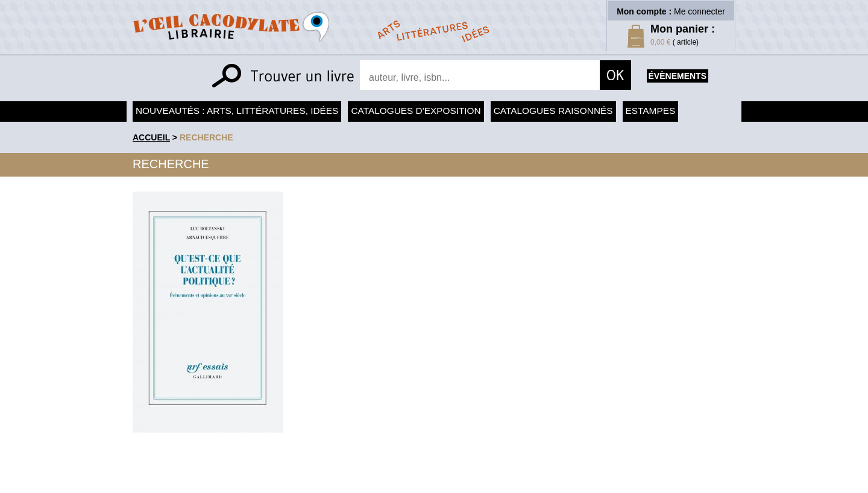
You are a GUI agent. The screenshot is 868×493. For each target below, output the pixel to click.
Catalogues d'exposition (416, 111)
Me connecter (700, 11)
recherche (206, 137)
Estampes (651, 111)
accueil (151, 137)
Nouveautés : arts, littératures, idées (237, 111)
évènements (678, 76)
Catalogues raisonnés (553, 111)
